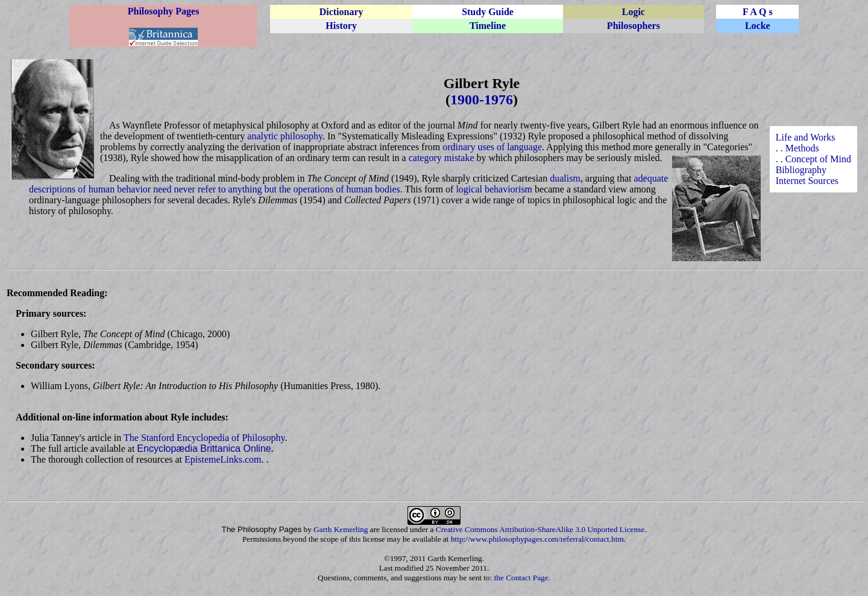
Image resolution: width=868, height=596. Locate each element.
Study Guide (488, 12)
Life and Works (806, 137)
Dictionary (341, 12)
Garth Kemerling (341, 529)
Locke (758, 26)
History (341, 26)
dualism (565, 178)
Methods (802, 148)
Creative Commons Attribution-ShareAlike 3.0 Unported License (540, 529)
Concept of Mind (818, 159)
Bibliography (801, 170)
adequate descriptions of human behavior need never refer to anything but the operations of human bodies (348, 184)
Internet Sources (807, 181)
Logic (634, 12)
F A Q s (758, 12)
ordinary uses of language (492, 147)
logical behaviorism (494, 189)
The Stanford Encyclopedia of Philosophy (204, 438)
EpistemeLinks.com (223, 459)
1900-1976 (482, 100)
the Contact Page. (522, 578)
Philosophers (634, 26)
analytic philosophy (285, 136)
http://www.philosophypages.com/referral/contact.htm (537, 539)
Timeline (488, 26)
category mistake (442, 158)
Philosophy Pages (164, 11)
